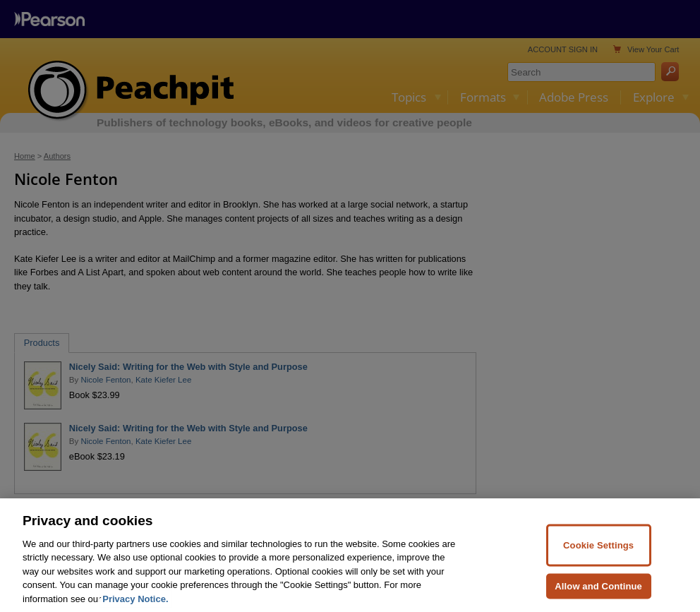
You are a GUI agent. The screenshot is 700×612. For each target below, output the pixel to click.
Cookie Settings (598, 552)
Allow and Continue (598, 592)
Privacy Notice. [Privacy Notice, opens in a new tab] (135, 605)
